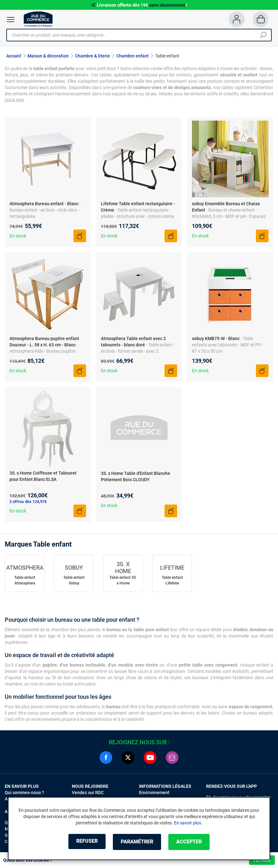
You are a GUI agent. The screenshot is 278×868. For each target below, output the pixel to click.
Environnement (154, 793)
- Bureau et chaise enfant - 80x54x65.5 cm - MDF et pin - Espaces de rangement (229, 217)
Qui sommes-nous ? (24, 793)
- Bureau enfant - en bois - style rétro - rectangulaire (45, 211)
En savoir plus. (188, 823)
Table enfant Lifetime (172, 581)
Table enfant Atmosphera (25, 581)
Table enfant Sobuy (74, 581)
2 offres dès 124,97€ (28, 503)
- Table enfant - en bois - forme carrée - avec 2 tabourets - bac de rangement (138, 352)
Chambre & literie (93, 56)
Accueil (14, 56)
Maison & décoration (48, 56)
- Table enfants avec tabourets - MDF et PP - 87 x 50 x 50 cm (228, 345)
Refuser (84, 842)
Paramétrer (137, 842)
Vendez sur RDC (88, 793)
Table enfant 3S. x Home (123, 581)
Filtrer (262, 860)
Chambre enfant (133, 56)
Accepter (192, 842)
